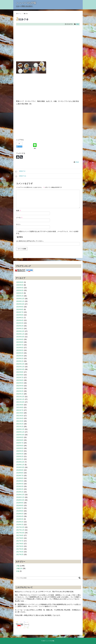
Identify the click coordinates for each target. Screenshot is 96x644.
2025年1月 (20, 296)
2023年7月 (20, 345)
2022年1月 (20, 394)
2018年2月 (20, 522)
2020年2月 (20, 456)
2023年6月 (20, 348)
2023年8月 (20, 342)
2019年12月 (20, 462)
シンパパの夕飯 (26, 3)
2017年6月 (20, 544)
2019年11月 (20, 465)
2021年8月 (20, 407)
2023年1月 (20, 361)
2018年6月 (20, 511)
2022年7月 (20, 378)
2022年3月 (20, 388)
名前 (19, 211)
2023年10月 (20, 337)
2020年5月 (20, 448)
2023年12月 (20, 331)
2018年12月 (20, 495)
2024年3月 (20, 323)
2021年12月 (20, 397)
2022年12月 (20, 364)
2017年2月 (20, 554)
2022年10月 (20, 369)
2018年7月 (20, 508)
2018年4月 (20, 516)
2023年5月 (20, 350)
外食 (18, 571)
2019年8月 (20, 473)
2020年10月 (20, 435)
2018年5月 (20, 514)
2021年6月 (20, 413)
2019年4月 (20, 484)
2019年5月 (20, 481)
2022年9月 (20, 372)
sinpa (77, 162)
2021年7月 (20, 410)
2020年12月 (20, 429)
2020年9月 (20, 437)
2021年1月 (20, 427)
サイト (18, 224)
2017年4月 (20, 549)
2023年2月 (20, 358)
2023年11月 (20, 334)
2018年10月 (20, 500)
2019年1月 (20, 492)
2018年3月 (20, 519)
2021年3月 (20, 421)
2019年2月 (20, 489)
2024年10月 (20, 304)
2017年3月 (20, 552)
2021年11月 (20, 399)
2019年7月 (20, 476)
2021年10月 (20, 402)
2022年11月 (20, 367)
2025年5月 (20, 285)
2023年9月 (20, 339)
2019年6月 (20, 478)
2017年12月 (20, 527)
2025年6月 (20, 282)
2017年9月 (20, 535)
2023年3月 (20, 356)
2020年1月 (20, 459)
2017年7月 (20, 541)
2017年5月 (20, 546)
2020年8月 (20, 440)
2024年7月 (20, 312)
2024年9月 (20, 307)
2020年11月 (20, 432)
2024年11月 (20, 301)
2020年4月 (20, 451)
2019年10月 (20, 467)
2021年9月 (20, 405)
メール (19, 217)
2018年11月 (20, 497)
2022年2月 (20, 391)
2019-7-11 (20, 176)
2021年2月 (20, 424)
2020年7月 (20, 443)
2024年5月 (20, 318)
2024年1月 (20, 329)
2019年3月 (20, 486)
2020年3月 (20, 454)
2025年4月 (20, 288)
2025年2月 (20, 293)
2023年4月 (20, 353)
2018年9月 (20, 503)
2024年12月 (20, 299)
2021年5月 (20, 416)
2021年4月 (20, 418)
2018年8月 (20, 505)
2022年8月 (20, 375)
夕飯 (77, 24)
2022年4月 (20, 386)
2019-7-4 (20, 172)
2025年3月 (20, 290)
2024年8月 (20, 309)
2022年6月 (20, 380)
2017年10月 (20, 533)
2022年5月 (20, 383)
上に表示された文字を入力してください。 (30, 241)
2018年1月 (20, 525)
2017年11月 (20, 530)
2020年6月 (20, 446)
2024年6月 (20, 315)
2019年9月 (20, 470)
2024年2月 (20, 326)
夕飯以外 (19, 568)
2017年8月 (20, 538)
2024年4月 (20, 320)
